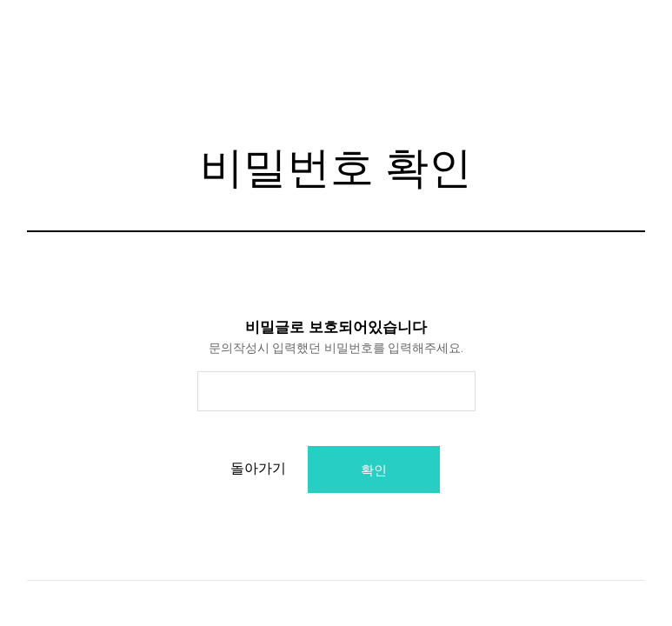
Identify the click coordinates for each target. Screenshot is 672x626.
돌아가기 (267, 468)
